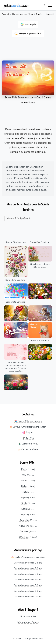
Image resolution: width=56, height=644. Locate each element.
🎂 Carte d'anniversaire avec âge (28, 557)
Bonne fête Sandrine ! (16, 302)
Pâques (28, 432)
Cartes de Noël (28, 444)
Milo (24, 475)
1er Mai (28, 438)
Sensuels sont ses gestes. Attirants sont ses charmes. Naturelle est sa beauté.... (16, 367)
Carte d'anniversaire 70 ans (28, 597)
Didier (24, 486)
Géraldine (24, 537)
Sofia (24, 509)
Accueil (5, 14)
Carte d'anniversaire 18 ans (28, 563)
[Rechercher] (44, 5)
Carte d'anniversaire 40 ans (28, 580)
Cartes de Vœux (28, 449)
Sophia (24, 515)
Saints (39, 14)
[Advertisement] (28, 51)
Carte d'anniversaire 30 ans (28, 574)
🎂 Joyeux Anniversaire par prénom (28, 427)
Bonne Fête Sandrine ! (40, 242)
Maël (24, 492)
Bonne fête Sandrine (16, 242)
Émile (24, 469)
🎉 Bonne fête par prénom (28, 421)
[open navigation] (50, 5)
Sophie (24, 498)
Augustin (24, 520)
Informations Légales (28, 622)
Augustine (24, 526)
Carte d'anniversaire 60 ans (28, 591)
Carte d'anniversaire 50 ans (28, 585)
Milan (24, 481)
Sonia (24, 503)
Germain (24, 531)
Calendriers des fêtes (22, 14)
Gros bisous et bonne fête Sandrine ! (40, 266)
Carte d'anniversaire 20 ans (28, 568)
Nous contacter (28, 616)
